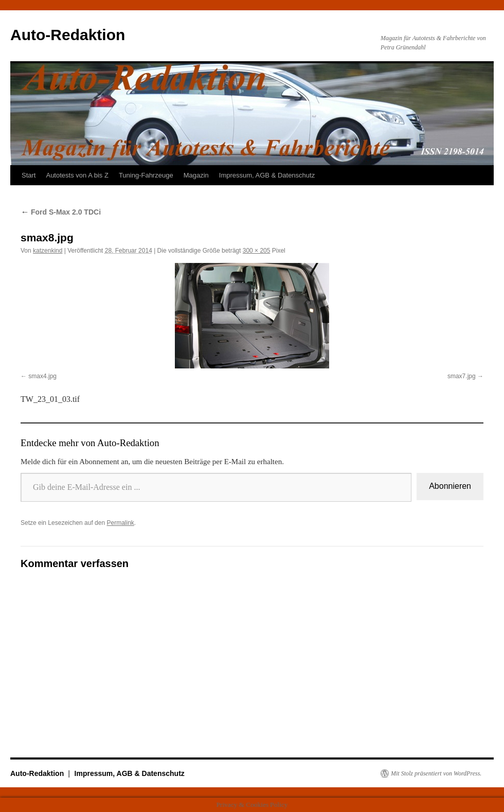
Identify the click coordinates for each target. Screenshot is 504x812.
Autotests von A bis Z (77, 175)
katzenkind (48, 251)
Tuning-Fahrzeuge (146, 175)
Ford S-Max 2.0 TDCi (61, 212)
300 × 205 (257, 251)
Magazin (196, 175)
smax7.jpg (462, 376)
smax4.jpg (42, 376)
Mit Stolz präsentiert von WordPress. (436, 773)
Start (29, 175)
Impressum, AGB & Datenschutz (267, 175)
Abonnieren (450, 486)
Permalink (120, 523)
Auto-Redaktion (68, 35)
